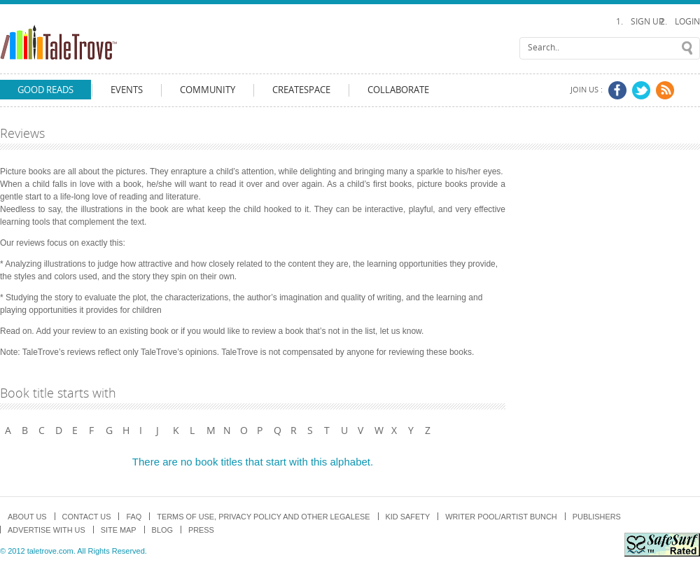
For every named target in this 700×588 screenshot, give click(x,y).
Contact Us (87, 517)
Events (127, 90)
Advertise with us (47, 530)
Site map (119, 530)
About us (27, 517)
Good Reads (45, 90)
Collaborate (398, 90)
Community (208, 90)
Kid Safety (408, 517)
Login (687, 22)
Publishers (597, 517)
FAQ (134, 517)
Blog (162, 530)
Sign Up (647, 22)
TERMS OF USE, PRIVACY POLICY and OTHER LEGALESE (263, 517)
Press (201, 530)
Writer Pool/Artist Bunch (501, 517)
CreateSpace (301, 90)
